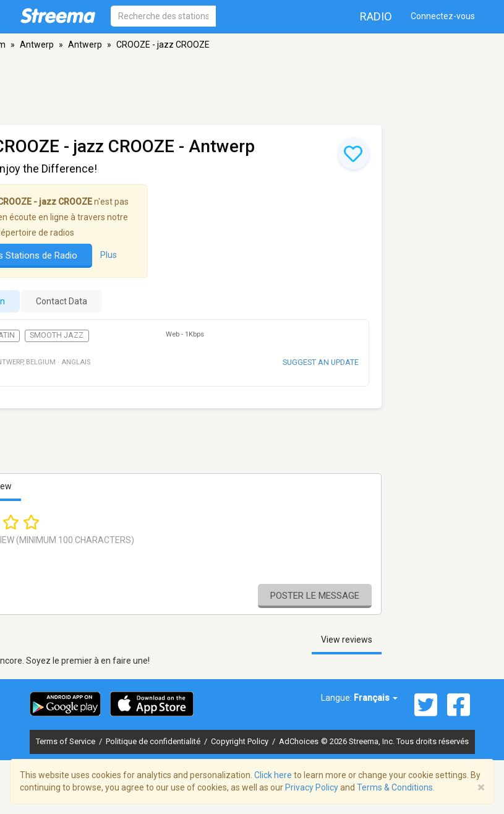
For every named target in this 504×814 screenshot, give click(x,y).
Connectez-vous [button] (443, 16)
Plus (109, 255)
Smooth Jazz (57, 335)
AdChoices (299, 741)
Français (376, 698)
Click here (273, 775)
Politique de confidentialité (154, 741)
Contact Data (62, 301)
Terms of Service (66, 741)
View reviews (347, 640)
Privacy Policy (312, 787)
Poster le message (315, 596)
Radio (376, 16)
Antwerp (37, 45)
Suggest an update (321, 362)
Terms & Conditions (395, 787)
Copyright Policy (241, 741)
